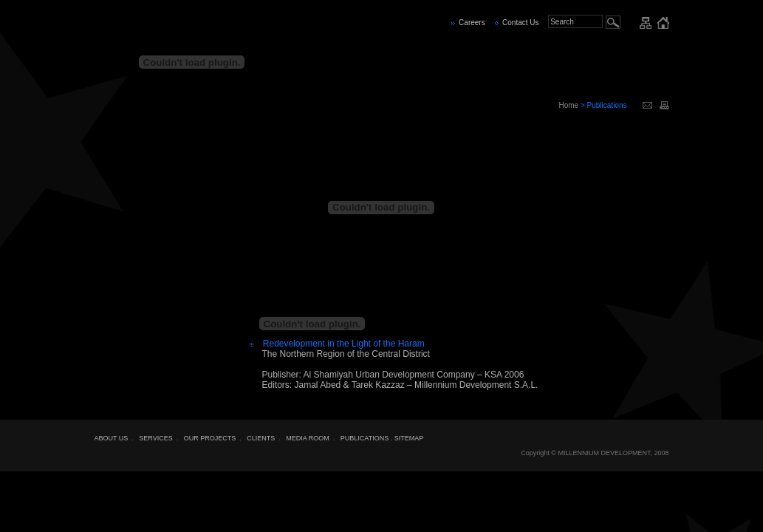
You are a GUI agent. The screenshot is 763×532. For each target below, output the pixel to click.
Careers (472, 23)
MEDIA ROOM (308, 438)
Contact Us (520, 23)
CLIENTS (261, 438)
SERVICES (155, 438)
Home (568, 105)
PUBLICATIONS (365, 438)
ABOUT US (112, 438)
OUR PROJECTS (210, 438)
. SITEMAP (407, 438)
